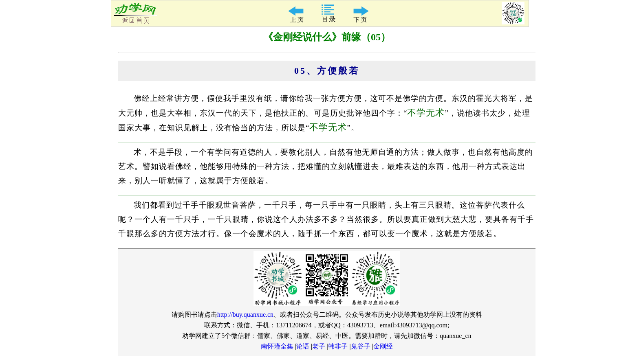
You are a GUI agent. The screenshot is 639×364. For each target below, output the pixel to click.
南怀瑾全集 (277, 346)
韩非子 (338, 346)
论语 (303, 346)
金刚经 (383, 346)
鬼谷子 (361, 346)
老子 (319, 346)
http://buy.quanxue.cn (246, 315)
